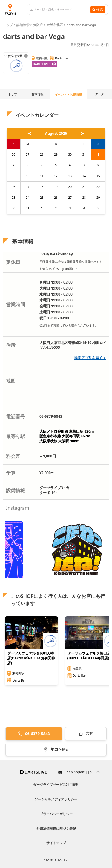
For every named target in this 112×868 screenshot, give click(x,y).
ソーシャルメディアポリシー (56, 799)
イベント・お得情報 (68, 94)
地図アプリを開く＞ (90, 358)
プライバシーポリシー (56, 814)
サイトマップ (56, 843)
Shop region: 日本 (79, 772)
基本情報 (37, 94)
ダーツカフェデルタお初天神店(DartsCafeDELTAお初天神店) (31, 658)
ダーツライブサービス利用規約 (56, 784)
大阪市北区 (55, 25)
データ (99, 94)
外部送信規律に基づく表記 (56, 828)
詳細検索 (23, 25)
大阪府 (38, 25)
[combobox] (60, 10)
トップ (8, 25)
